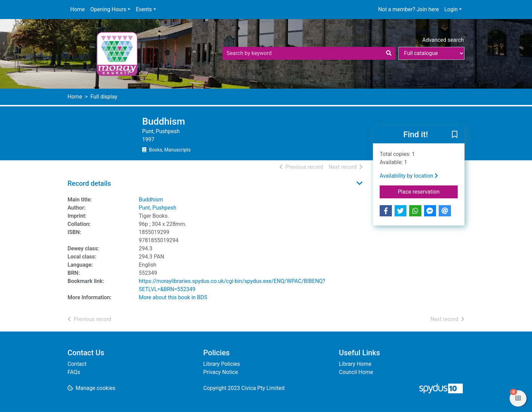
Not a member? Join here (408, 9)
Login (451, 9)
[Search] (389, 53)
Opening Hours (108, 9)
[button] (455, 135)
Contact (77, 364)
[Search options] (431, 53)
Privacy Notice (221, 372)
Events (144, 9)
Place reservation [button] (428, 191)
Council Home (356, 372)
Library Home (355, 364)
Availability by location (409, 176)
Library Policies (222, 364)
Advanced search (443, 40)
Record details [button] (89, 183)
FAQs (74, 372)
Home (78, 9)
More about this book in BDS (173, 297)
